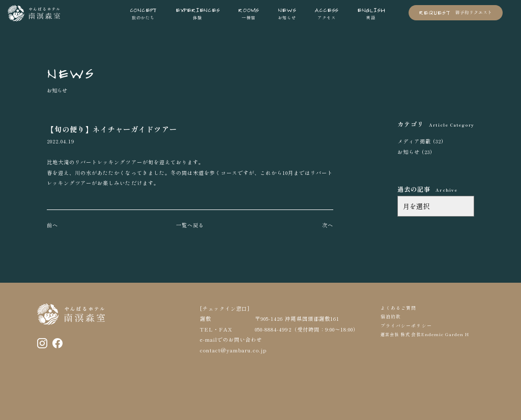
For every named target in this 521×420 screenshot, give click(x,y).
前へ (52, 225)
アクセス (326, 13)
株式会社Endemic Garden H (434, 334)
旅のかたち (143, 13)
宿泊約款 (391, 317)
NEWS (71, 72)
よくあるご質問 (398, 308)
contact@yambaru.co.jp (234, 350)
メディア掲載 (414, 141)
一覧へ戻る (190, 225)
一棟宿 (249, 13)
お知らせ (287, 13)
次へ (328, 225)
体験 (198, 13)
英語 (371, 13)
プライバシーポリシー (406, 326)
